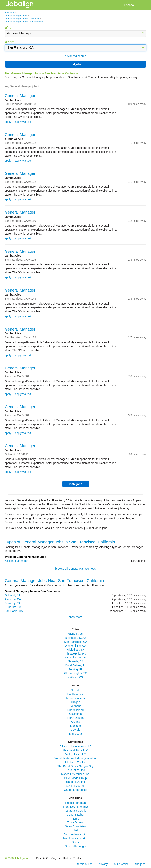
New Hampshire (75, 694)
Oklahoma (75, 714)
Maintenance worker (75, 838)
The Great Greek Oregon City (75, 766)
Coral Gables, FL (75, 665)
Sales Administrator (76, 834)
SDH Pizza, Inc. (75, 786)
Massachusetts (75, 698)
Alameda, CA (13, 599)
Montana (75, 726)
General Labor (75, 815)
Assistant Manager (16, 561)
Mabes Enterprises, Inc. (75, 774)
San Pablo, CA (14, 611)
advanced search (76, 56)
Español (129, 5)
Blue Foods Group (75, 778)
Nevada (75, 690)
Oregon (76, 702)
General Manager (20, 96)
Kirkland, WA (75, 677)
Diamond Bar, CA (75, 646)
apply (8, 122)
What (9, 28)
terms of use (85, 864)
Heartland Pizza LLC (75, 750)
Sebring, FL (75, 669)
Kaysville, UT (75, 634)
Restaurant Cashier (76, 811)
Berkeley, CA (13, 603)
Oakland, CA (12, 595)
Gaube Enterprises (76, 790)
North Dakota (75, 718)
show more (75, 617)
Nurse (75, 819)
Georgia (75, 730)
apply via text (23, 122)
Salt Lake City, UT (75, 658)
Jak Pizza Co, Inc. (75, 762)
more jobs (76, 484)
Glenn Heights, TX (75, 673)
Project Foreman (75, 803)
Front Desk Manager (75, 807)
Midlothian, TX (75, 650)
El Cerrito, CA (13, 607)
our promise (121, 864)
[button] (142, 5)
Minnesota (76, 734)
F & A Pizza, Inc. (75, 770)
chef (75, 830)
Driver (75, 842)
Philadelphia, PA (75, 654)
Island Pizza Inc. (75, 782)
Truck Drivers (76, 822)
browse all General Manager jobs (75, 569)
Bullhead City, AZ (75, 638)
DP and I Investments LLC (75, 746)
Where (10, 42)
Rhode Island (76, 710)
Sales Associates (75, 826)
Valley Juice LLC (75, 754)
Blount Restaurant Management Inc (75, 758)
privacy (103, 864)
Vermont (75, 706)
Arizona (75, 722)
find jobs (75, 64)
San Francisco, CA (76, 642)
